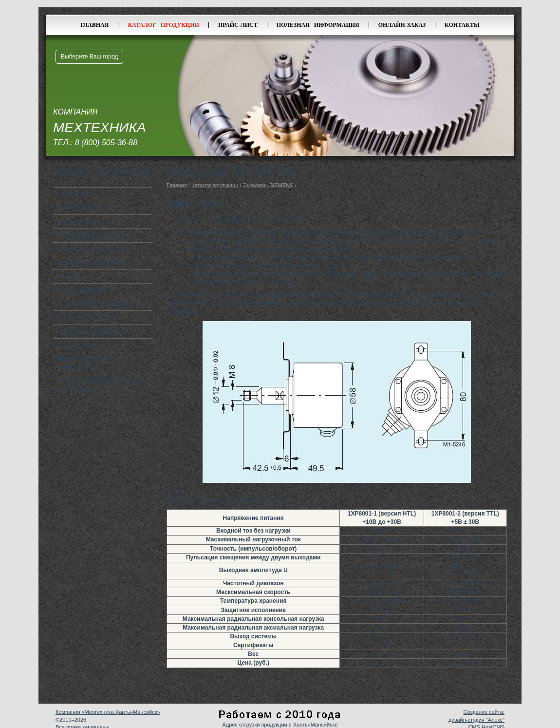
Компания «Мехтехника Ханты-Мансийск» (108, 712)
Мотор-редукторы (82, 221)
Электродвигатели (83, 208)
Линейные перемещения (92, 331)
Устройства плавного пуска (95, 249)
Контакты (462, 25)
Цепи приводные (81, 290)
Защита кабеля (79, 345)
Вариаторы (73, 276)
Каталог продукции (163, 25)
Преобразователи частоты (94, 235)
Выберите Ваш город (89, 57)
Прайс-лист (238, 25)
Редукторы (73, 194)
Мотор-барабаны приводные (97, 304)
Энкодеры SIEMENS (85, 317)
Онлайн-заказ (402, 25)
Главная (94, 25)
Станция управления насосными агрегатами (102, 385)
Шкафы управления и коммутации (87, 363)
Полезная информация (318, 25)
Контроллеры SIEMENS (90, 263)
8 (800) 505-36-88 (106, 143)
